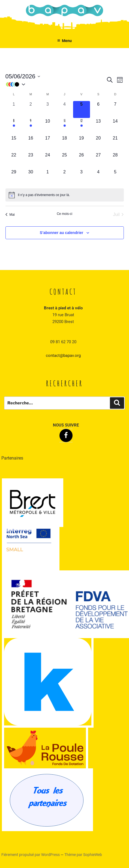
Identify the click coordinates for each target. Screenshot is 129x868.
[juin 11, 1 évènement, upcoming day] (65, 126)
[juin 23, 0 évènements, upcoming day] (31, 160)
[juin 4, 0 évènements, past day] (65, 109)
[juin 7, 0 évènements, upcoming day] (115, 109)
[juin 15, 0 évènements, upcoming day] (14, 143)
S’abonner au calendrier (62, 233)
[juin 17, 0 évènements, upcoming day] (48, 143)
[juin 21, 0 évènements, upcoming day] (115, 143)
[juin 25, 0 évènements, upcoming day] (65, 160)
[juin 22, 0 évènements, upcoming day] (14, 160)
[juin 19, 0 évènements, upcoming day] (82, 143)
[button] (56, 84)
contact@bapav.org (63, 356)
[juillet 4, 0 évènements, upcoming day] (98, 177)
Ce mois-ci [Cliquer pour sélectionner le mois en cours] (64, 214)
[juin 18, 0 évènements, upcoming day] (65, 143)
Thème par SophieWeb (83, 855)
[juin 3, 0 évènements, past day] (48, 109)
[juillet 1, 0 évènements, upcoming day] (48, 177)
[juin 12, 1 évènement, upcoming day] (82, 126)
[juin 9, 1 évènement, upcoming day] (31, 126)
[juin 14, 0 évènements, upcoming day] (115, 126)
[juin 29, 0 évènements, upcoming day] (14, 177)
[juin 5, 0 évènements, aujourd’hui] (82, 109)
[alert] (65, 195)
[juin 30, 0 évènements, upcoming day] (31, 177)
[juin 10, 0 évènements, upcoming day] (48, 126)
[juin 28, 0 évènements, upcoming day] (115, 160)
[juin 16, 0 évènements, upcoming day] (31, 143)
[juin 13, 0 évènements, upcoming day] (98, 126)
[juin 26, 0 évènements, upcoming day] (82, 160)
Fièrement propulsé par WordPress (31, 855)
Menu (65, 41)
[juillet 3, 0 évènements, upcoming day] (82, 177)
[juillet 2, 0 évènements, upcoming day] (65, 177)
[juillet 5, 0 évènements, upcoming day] (115, 177)
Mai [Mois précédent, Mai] (10, 215)
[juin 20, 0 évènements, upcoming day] (98, 143)
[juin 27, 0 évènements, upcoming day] (98, 160)
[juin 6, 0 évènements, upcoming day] (98, 109)
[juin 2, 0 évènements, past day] (31, 109)
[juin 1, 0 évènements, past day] (14, 109)
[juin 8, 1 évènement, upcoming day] (14, 126)
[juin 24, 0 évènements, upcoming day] (48, 160)
